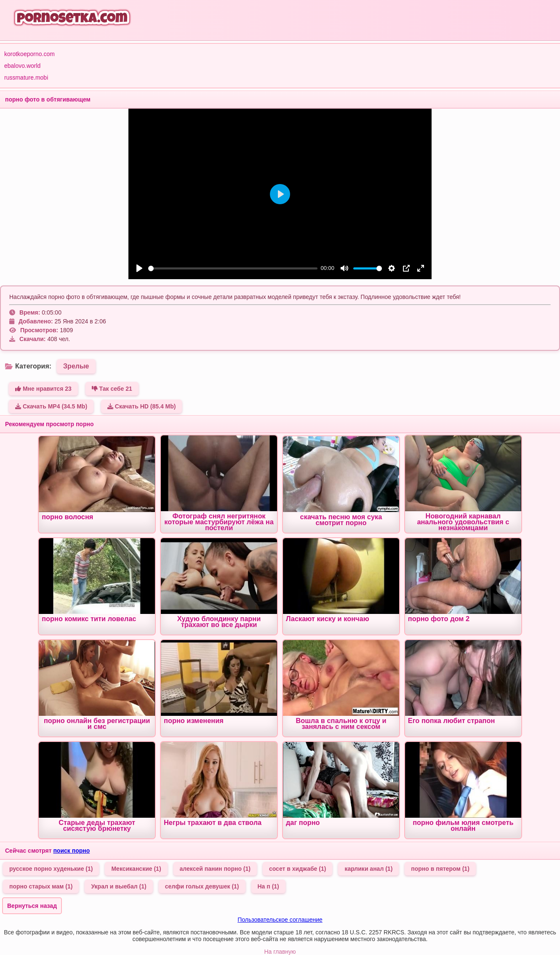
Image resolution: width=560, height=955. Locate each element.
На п (268, 886)
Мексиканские (136, 869)
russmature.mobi (26, 77)
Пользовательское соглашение (280, 920)
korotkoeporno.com (29, 54)
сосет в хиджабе (297, 869)
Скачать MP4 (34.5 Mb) (51, 406)
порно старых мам (41, 886)
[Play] (139, 268)
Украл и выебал (119, 886)
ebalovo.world (22, 66)
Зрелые (76, 366)
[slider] (233, 268)
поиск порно (71, 851)
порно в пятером (440, 869)
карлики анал (368, 869)
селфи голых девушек (202, 886)
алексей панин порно (215, 869)
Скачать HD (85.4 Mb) (142, 406)
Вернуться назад (32, 906)
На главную (280, 952)
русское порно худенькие (51, 869)
